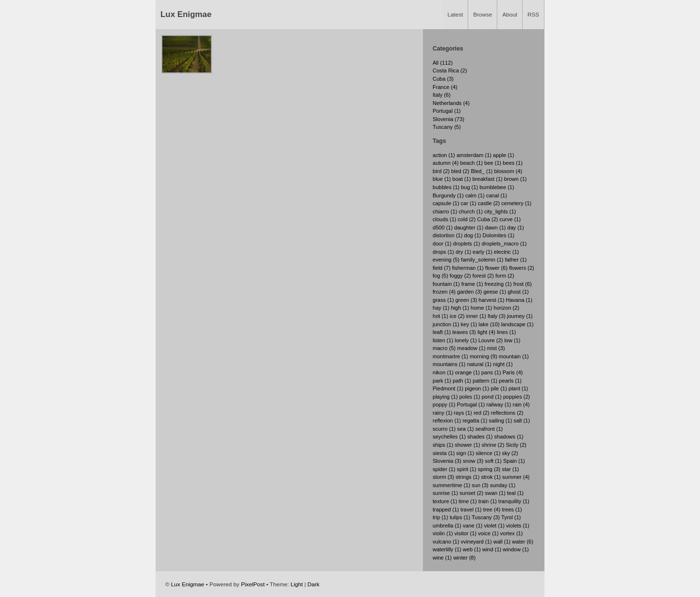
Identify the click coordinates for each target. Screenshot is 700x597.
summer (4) (516, 477)
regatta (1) (475, 421)
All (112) (443, 63)
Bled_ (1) (482, 171)
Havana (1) (519, 300)
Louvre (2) (490, 340)
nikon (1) (443, 372)
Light (297, 584)
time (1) (467, 501)
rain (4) (521, 404)
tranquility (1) (514, 501)
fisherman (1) (468, 268)
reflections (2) (507, 413)
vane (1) (473, 526)
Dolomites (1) (499, 235)
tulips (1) (460, 517)
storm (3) (443, 477)
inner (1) (476, 316)
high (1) (460, 308)
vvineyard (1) (476, 542)
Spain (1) (514, 461)
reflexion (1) (447, 421)
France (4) (445, 87)
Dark (314, 584)
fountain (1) (446, 284)
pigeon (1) (477, 388)
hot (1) (440, 316)
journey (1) (520, 316)
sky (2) (510, 453)
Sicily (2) (516, 445)
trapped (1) (446, 509)
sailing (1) (500, 421)
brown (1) (516, 179)
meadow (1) (471, 348)
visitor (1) (465, 533)
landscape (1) (517, 324)
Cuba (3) (443, 79)
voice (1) (488, 533)
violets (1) (518, 526)
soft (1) (493, 461)
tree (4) (492, 509)
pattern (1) (485, 381)
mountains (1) (449, 364)
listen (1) (443, 340)
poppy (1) (444, 404)
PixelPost (253, 584)
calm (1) (475, 195)
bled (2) (460, 171)
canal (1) (497, 195)
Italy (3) (497, 316)
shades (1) (480, 437)
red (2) (481, 413)
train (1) (488, 501)
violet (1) (494, 526)
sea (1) (465, 429)
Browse (482, 14)
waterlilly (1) (447, 549)
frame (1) (472, 284)
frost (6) (523, 284)
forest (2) (483, 276)
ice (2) (457, 316)
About (510, 14)
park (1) (442, 381)
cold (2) (467, 219)
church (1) (471, 211)
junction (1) (446, 324)
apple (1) (504, 155)
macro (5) (444, 348)
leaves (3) (464, 332)
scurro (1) (444, 429)
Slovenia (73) (448, 119)
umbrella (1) (447, 526)
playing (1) (445, 397)
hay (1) (441, 308)
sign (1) (465, 453)
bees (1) (513, 163)
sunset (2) (471, 493)
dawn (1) (496, 228)
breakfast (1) (488, 179)
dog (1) (472, 235)
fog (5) (440, 276)
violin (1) (443, 533)
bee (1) (493, 163)
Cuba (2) (488, 219)
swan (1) (495, 493)
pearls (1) (510, 381)
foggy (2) (460, 276)
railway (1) (499, 404)
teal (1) (515, 493)
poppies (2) (516, 397)
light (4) (486, 332)
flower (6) (496, 268)
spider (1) (444, 469)
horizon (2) (506, 308)
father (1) (516, 260)
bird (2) (441, 171)
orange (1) (467, 372)
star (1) (510, 469)
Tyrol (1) (511, 517)
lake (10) (489, 324)
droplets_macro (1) (504, 244)
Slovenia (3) (447, 461)
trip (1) (440, 517)
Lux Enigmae (186, 14)
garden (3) (469, 292)
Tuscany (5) (447, 127)
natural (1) (479, 364)
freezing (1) (498, 284)
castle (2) (489, 203)
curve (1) (510, 219)
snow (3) (473, 461)
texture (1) (445, 501)
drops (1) (443, 252)
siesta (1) (444, 453)
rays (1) (463, 413)
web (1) (472, 549)
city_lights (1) (500, 211)
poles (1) (470, 397)
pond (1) (492, 397)
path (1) (462, 381)
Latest (455, 14)
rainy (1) (443, 413)
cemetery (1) (516, 203)
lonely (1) (465, 340)
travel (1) (471, 509)
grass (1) (443, 300)
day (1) (516, 228)
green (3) (466, 300)
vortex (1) (512, 533)
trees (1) (512, 509)
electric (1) (507, 252)
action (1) (444, 155)
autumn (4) (446, 163)
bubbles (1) (446, 187)
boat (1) (462, 179)
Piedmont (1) (448, 388)
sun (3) (480, 485)
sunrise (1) (445, 493)
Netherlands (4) (451, 103)
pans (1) (491, 372)
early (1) (482, 252)
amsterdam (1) (474, 155)
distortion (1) (447, 235)
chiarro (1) (445, 211)
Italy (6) (442, 95)
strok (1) (491, 477)
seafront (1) (489, 429)
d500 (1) (443, 228)
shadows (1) (509, 437)
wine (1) (442, 558)
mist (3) (496, 348)
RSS (533, 14)
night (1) (503, 364)
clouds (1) (445, 219)
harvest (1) (492, 300)
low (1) (512, 340)
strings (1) (467, 477)
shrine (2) (493, 445)
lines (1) (506, 332)
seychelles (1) (449, 437)
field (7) (442, 268)
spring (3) (489, 469)
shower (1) (467, 445)
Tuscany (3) (486, 517)
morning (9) (483, 356)
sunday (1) (503, 485)
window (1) (516, 549)
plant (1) (518, 388)
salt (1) (522, 421)
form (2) (505, 276)
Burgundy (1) (448, 195)
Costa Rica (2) (450, 70)
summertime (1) (451, 485)
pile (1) (499, 388)
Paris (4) (513, 372)
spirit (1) (467, 469)
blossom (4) (508, 171)
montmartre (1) (450, 356)
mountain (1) (514, 356)
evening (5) (446, 260)
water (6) (523, 542)
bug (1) (469, 187)
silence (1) (488, 453)
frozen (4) (444, 292)
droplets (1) (467, 244)
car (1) (469, 203)
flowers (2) (522, 268)
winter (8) (464, 558)
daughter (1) (469, 228)
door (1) (442, 244)
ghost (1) (518, 292)
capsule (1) (446, 203)
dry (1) (463, 252)
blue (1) (442, 179)
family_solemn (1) (482, 260)
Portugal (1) (447, 111)
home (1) (481, 308)
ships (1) (443, 445)
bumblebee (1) (497, 187)
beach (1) (472, 163)
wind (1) (492, 549)
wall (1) (502, 542)
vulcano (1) (446, 542)
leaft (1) (442, 332)
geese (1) (495, 292)
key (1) (469, 324)
